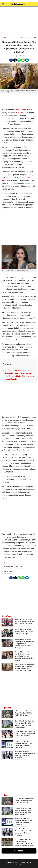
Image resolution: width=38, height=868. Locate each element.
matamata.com (15, 862)
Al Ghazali (20, 113)
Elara (14, 56)
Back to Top (19, 865)
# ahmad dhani (7, 572)
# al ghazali (20, 567)
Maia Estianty (21, 110)
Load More (19, 851)
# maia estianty (7, 567)
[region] (19, 21)
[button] (3, 4)
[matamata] (18, 4)
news (4, 37)
